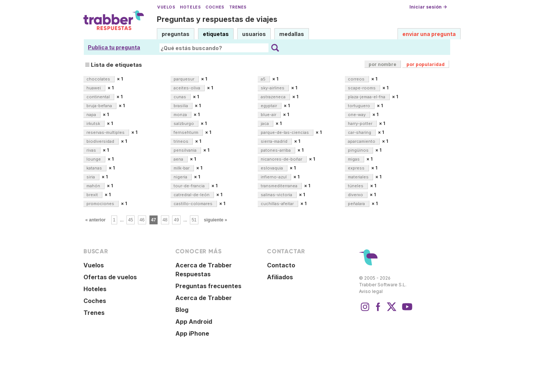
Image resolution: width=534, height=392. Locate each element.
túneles (356, 186)
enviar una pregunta (429, 34)
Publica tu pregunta (114, 47)
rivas (92, 150)
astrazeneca (274, 97)
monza (181, 115)
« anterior (95, 220)
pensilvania (186, 150)
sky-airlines (273, 88)
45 (130, 220)
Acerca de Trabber (204, 298)
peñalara (357, 204)
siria (91, 177)
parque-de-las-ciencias (285, 132)
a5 (264, 79)
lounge (94, 159)
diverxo (356, 195)
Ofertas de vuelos (110, 277)
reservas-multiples (106, 132)
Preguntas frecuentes (208, 286)
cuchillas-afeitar (278, 204)
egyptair (269, 106)
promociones (101, 204)
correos (357, 79)
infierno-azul (274, 177)
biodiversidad (101, 141)
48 (165, 220)
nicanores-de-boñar (282, 159)
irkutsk (94, 123)
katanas (95, 168)
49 (176, 220)
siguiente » (216, 220)
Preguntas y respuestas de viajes (217, 19)
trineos (182, 141)
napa (92, 115)
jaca (265, 123)
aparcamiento (362, 141)
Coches (215, 7)
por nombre (383, 64)
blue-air (269, 115)
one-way (357, 115)
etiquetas (216, 34)
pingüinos (359, 150)
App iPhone (192, 333)
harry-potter (361, 123)
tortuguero (360, 106)
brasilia (181, 106)
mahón (94, 186)
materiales (359, 177)
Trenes (238, 7)
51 (194, 220)
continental (99, 97)
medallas (292, 34)
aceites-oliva (187, 88)
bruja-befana (100, 106)
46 (142, 220)
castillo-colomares (194, 204)
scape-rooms (362, 88)
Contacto (281, 265)
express (357, 168)
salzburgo (184, 123)
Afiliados (280, 277)
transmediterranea (280, 186)
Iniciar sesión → (428, 7)
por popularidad (426, 64)
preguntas (176, 34)
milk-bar (182, 168)
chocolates (99, 79)
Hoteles (190, 7)
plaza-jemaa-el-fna (367, 97)
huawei (94, 88)
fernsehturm (187, 132)
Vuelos (166, 7)
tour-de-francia (190, 186)
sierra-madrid (275, 141)
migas (354, 159)
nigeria (181, 177)
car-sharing (360, 132)
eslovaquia (272, 168)
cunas (180, 97)
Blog (182, 310)
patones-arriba (276, 150)
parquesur (184, 79)
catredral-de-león (192, 195)
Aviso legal (371, 291)
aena (179, 159)
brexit (93, 195)
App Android (194, 322)
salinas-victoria (277, 195)
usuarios (254, 34)
